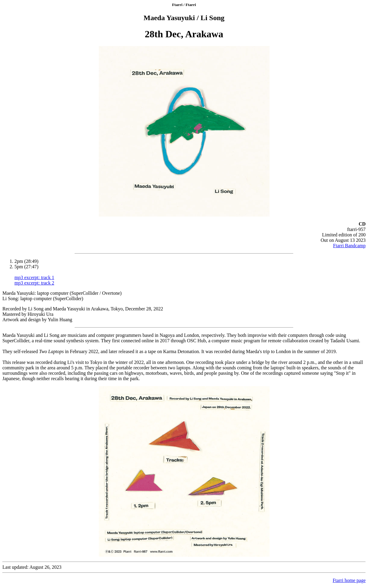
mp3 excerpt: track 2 (34, 283)
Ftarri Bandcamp (349, 246)
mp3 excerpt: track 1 (34, 277)
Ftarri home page (349, 580)
